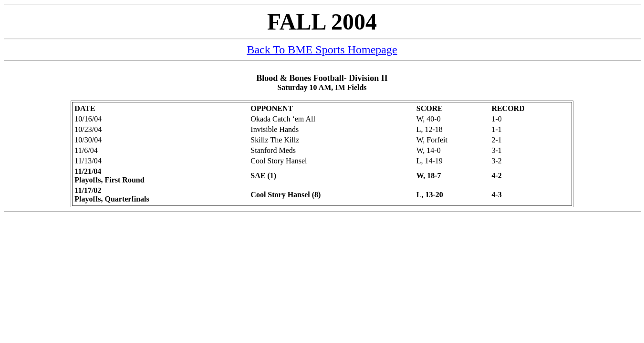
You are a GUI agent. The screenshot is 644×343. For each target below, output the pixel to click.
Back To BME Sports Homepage (322, 50)
